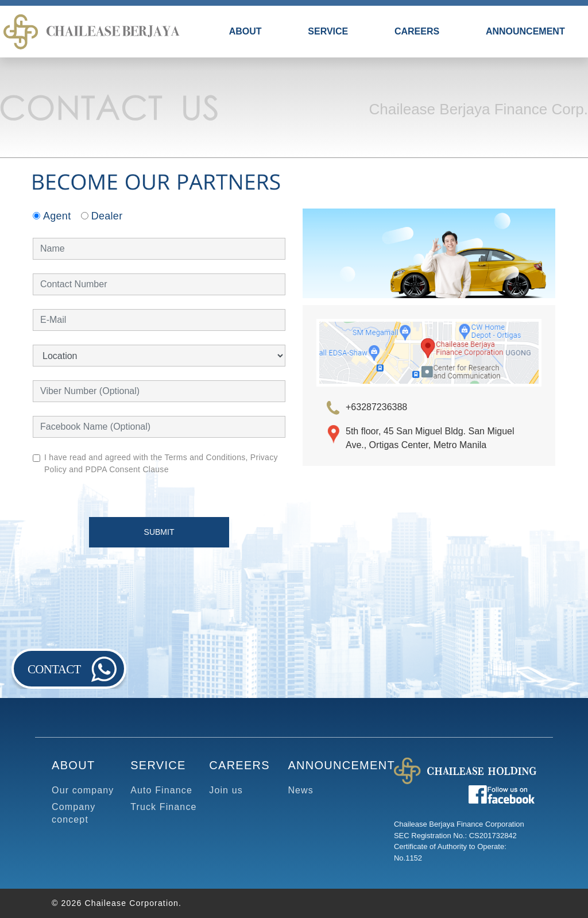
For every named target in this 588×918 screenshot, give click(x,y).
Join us (226, 790)
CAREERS (417, 31)
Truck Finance (163, 807)
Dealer (102, 216)
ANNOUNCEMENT (525, 31)
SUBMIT (159, 532)
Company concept (73, 813)
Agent (52, 216)
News (301, 790)
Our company (83, 790)
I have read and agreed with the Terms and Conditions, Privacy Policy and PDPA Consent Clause (161, 463)
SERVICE (328, 31)
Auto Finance (161, 790)
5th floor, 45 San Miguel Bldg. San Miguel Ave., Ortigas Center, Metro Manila (430, 438)
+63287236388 (376, 407)
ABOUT (245, 31)
